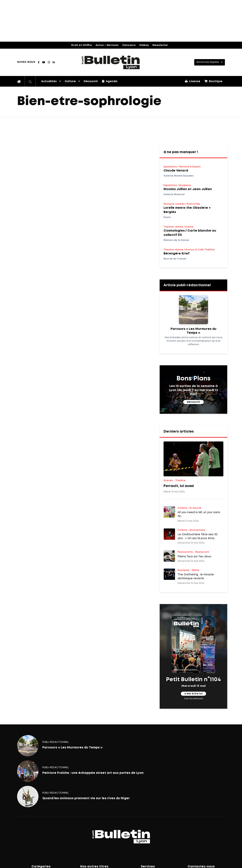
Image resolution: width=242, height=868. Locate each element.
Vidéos (144, 45)
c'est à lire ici (193, 694)
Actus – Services (107, 45)
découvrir (193, 402)
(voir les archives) (194, 699)
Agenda (110, 81)
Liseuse (193, 81)
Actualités (49, 81)
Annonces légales (208, 62)
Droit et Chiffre (82, 45)
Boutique (213, 81)
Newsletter (160, 45)
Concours (129, 45)
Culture (70, 81)
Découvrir (91, 81)
